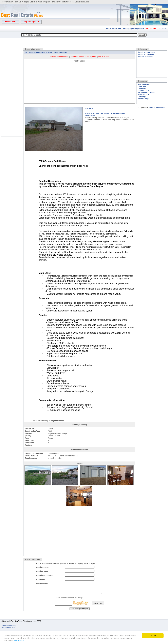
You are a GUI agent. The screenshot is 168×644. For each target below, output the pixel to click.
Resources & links (8, 630)
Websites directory (9, 628)
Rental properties (130, 28)
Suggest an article (145, 56)
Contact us (162, 28)
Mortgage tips (143, 94)
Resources (142, 81)
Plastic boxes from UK (157, 107)
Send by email (91, 57)
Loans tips (142, 96)
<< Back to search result (59, 57)
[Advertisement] (84, 41)
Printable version (77, 57)
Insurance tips (143, 98)
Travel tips (142, 88)
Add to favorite (104, 57)
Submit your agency (146, 54)
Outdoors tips (143, 90)
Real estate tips (144, 84)
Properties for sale (114, 28)
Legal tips (142, 86)
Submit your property (146, 52)
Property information (33, 49)
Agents (141, 28)
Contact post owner (33, 559)
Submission (143, 49)
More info (19, 641)
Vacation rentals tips (146, 92)
